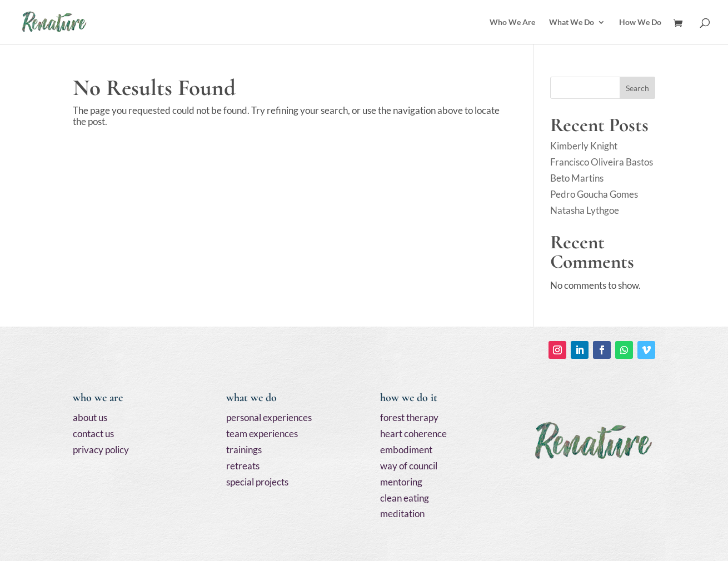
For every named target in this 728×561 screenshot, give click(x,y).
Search (637, 88)
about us (90, 417)
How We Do (640, 22)
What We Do (572, 22)
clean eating (405, 498)
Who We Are (512, 22)
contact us (93, 434)
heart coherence (413, 434)
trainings (244, 450)
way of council (409, 466)
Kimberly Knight (584, 146)
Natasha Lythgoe (585, 210)
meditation (402, 514)
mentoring (401, 482)
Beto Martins (577, 178)
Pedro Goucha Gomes (594, 194)
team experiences (262, 434)
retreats (243, 466)
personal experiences (269, 417)
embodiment (406, 450)
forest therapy (409, 417)
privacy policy (101, 450)
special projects (257, 482)
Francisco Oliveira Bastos (602, 162)
